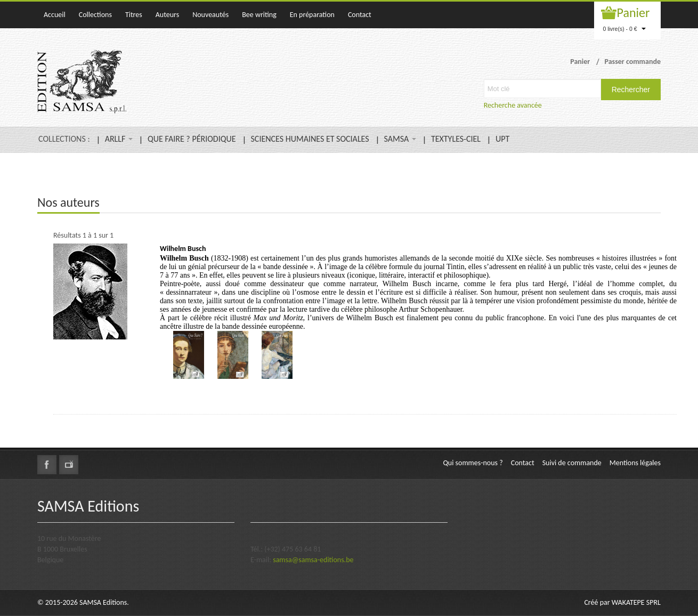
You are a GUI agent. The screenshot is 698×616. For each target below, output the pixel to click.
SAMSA (400, 139)
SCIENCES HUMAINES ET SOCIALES (310, 139)
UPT (502, 139)
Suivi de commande (572, 463)
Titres (134, 15)
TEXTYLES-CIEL (456, 139)
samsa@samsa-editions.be (313, 560)
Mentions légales (635, 463)
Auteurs (167, 15)
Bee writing (259, 15)
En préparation (312, 15)
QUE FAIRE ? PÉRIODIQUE (192, 139)
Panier (634, 13)
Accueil (55, 15)
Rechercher (631, 90)
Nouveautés (210, 15)
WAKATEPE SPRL (636, 602)
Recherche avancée (513, 105)
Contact (360, 15)
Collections (95, 15)
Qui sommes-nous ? (473, 463)
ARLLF (119, 139)
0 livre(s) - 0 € (624, 29)
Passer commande (632, 62)
